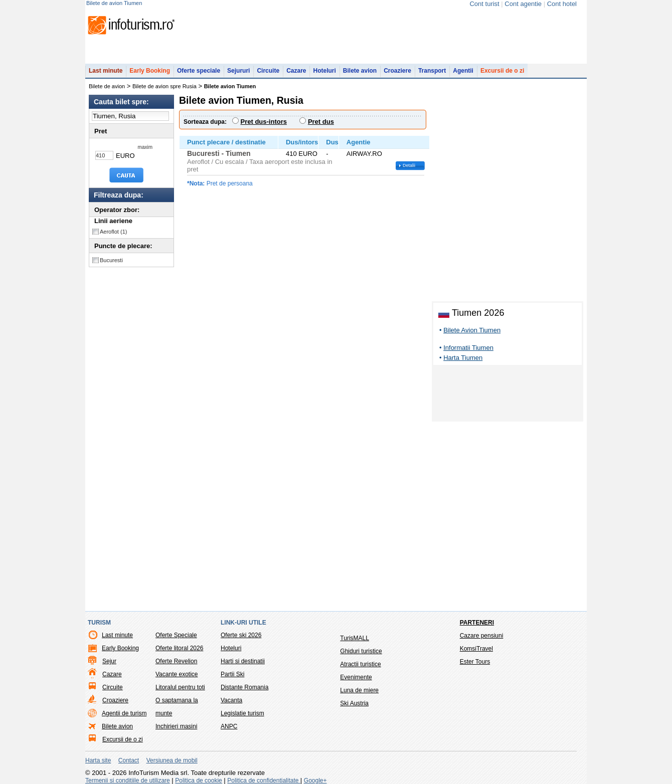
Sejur (109, 661)
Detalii (409, 165)
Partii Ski (232, 674)
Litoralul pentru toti (180, 687)
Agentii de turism (124, 713)
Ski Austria (354, 703)
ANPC (229, 726)
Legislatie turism (242, 713)
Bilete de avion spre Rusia (164, 86)
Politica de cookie (198, 780)
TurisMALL (355, 638)
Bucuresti (111, 260)
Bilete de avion (107, 86)
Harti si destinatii (243, 661)
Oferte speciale (199, 71)
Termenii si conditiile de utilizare (128, 780)
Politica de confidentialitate (264, 780)
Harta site (98, 760)
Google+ (315, 780)
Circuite (268, 71)
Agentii (463, 71)
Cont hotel (562, 4)
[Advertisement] (508, 395)
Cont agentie (523, 4)
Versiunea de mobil (172, 760)
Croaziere (397, 71)
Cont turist (484, 4)
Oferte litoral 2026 (179, 648)
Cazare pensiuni (482, 636)
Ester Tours (475, 662)
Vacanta (231, 700)
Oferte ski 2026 (241, 635)
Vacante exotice (177, 674)
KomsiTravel (476, 649)
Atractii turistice (360, 664)
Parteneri (477, 623)
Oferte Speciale (176, 635)
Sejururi (238, 71)
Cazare (296, 71)
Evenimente (356, 677)
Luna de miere (359, 690)
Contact (129, 760)
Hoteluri (324, 71)
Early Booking (150, 71)
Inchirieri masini (176, 726)
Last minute (106, 71)
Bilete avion (360, 71)
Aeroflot (113, 232)
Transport (432, 71)
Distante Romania (244, 687)
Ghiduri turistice (361, 651)
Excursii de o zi (502, 71)
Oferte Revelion (176, 661)
